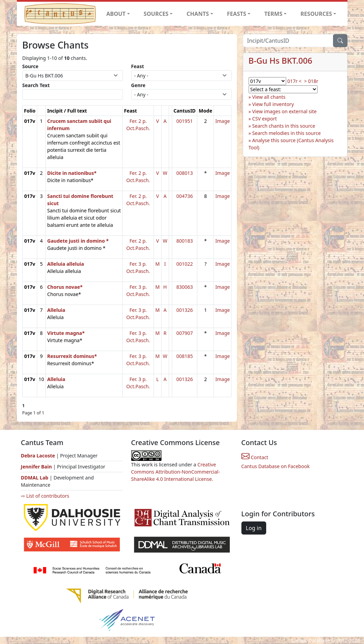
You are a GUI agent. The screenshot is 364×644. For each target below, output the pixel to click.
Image (222, 121)
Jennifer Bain (37, 467)
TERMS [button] (273, 14)
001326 (185, 310)
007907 (185, 333)
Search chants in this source (284, 126)
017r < (294, 81)
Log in (254, 528)
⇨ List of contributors (45, 496)
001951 (185, 121)
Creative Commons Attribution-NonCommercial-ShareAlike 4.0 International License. (176, 472)
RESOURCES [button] (316, 14)
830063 (185, 287)
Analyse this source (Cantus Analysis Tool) (291, 144)
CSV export (264, 119)
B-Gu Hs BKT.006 (280, 61)
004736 (185, 196)
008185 (185, 356)
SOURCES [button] (156, 14)
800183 (185, 241)
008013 (185, 173)
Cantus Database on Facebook (276, 466)
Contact (255, 457)
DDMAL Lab (35, 478)
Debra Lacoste (38, 456)
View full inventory (273, 104)
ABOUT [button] (116, 14)
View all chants (269, 97)
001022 (185, 264)
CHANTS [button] (198, 14)
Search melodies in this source (286, 133)
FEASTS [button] (237, 14)
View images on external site (284, 111)
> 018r (311, 81)
